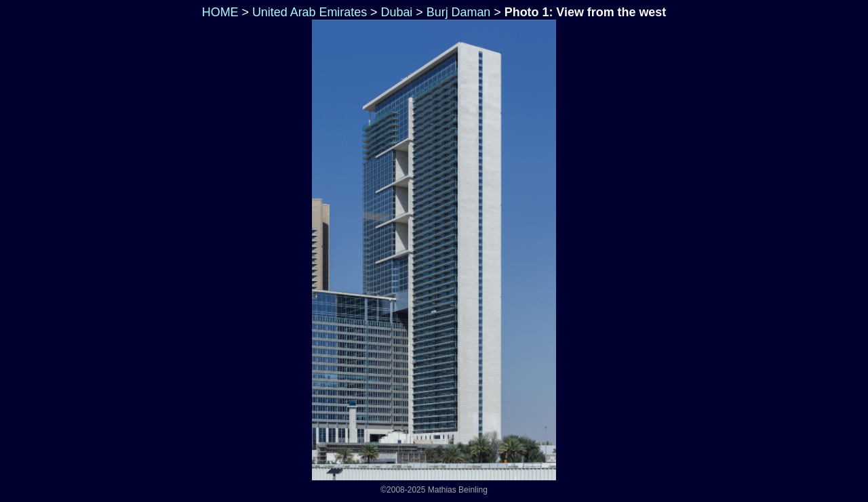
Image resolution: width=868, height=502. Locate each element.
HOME (219, 12)
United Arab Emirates (310, 12)
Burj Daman (459, 12)
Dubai (397, 12)
